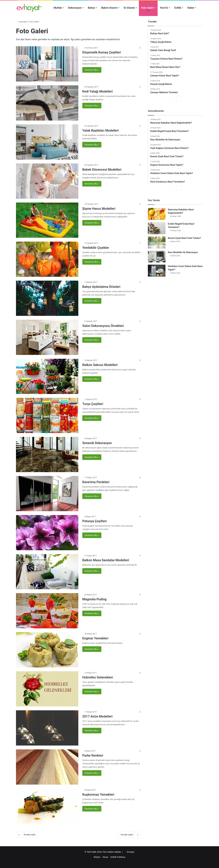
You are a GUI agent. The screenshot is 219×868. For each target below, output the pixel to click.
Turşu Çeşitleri (93, 404)
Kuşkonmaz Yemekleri (98, 795)
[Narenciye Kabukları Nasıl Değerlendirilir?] (157, 214)
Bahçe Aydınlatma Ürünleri (101, 287)
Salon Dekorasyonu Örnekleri (103, 326)
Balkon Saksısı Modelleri (100, 365)
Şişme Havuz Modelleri (99, 209)
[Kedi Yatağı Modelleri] (47, 103)
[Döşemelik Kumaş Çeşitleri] (47, 64)
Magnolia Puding (94, 599)
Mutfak (58, 8)
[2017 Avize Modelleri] (47, 728)
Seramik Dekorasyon (97, 443)
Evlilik (178, 8)
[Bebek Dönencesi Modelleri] (47, 181)
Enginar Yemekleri (95, 638)
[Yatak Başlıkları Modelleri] (47, 142)
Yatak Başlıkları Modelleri (101, 130)
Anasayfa (22, 22)
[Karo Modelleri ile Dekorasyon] (157, 257)
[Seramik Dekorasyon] (47, 454)
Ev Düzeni (129, 8)
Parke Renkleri (93, 755)
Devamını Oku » (92, 70)
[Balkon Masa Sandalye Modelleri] (47, 572)
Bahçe (92, 8)
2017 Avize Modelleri (97, 716)
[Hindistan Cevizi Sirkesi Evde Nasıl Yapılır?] (157, 271)
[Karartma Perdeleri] (47, 494)
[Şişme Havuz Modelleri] (47, 220)
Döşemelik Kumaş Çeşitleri (102, 52)
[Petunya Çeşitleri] (47, 533)
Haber (191, 8)
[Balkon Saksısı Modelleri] (47, 376)
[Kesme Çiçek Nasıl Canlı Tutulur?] (157, 242)
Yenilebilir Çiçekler (96, 248)
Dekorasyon (75, 8)
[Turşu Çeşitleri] (47, 415)
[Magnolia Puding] (47, 611)
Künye (105, 857)
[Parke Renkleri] (47, 767)
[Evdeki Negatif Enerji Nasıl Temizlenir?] (157, 228)
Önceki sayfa (27, 835)
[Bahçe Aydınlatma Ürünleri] (47, 298)
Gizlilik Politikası (118, 857)
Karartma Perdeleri (96, 482)
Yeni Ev (164, 8)
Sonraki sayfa (129, 835)
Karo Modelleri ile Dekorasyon (183, 252)
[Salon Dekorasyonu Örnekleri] (47, 337)
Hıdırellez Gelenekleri (98, 677)
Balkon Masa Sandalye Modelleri (106, 560)
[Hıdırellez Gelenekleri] (47, 689)
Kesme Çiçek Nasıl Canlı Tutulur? (184, 238)
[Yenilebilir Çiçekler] (47, 259)
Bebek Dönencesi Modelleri (102, 170)
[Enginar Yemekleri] (47, 650)
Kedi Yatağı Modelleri (98, 91)
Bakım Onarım (109, 8)
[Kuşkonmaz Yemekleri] (47, 806)
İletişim (97, 857)
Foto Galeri (147, 8)
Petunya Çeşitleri (94, 521)
